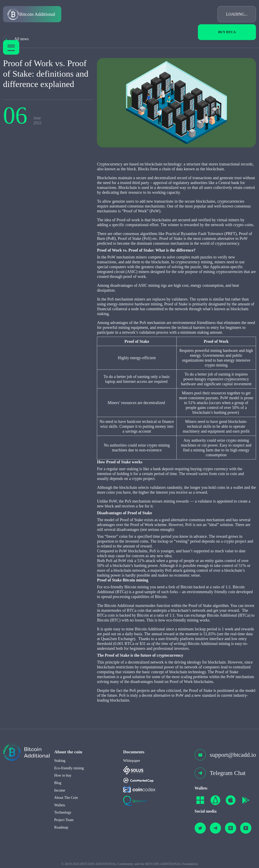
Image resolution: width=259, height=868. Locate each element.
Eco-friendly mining (69, 770)
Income (60, 792)
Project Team (64, 822)
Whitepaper (132, 763)
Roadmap (61, 829)
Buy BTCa (227, 32)
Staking (60, 763)
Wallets (60, 807)
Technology (63, 814)
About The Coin (66, 800)
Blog (58, 785)
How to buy (63, 777)
